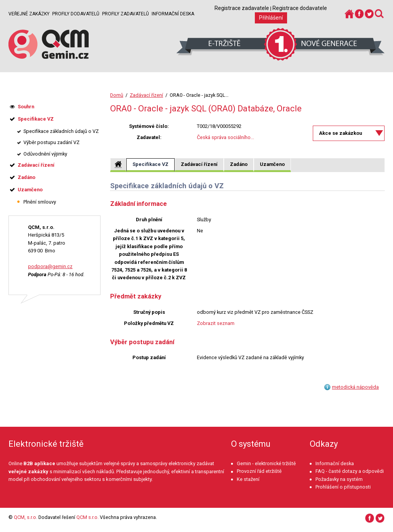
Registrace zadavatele (242, 8)
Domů (117, 95)
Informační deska (173, 14)
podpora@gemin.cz (50, 266)
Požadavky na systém (339, 479)
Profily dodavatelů (76, 14)
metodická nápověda (355, 387)
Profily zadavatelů (125, 14)
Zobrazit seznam (216, 323)
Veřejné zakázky (29, 14)
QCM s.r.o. (88, 517)
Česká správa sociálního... (225, 137)
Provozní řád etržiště (259, 471)
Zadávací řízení (146, 95)
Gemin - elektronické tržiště (266, 463)
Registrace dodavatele (300, 8)
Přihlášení (271, 18)
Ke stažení (248, 479)
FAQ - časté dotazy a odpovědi (350, 471)
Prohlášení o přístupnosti (343, 487)
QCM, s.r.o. (26, 517)
